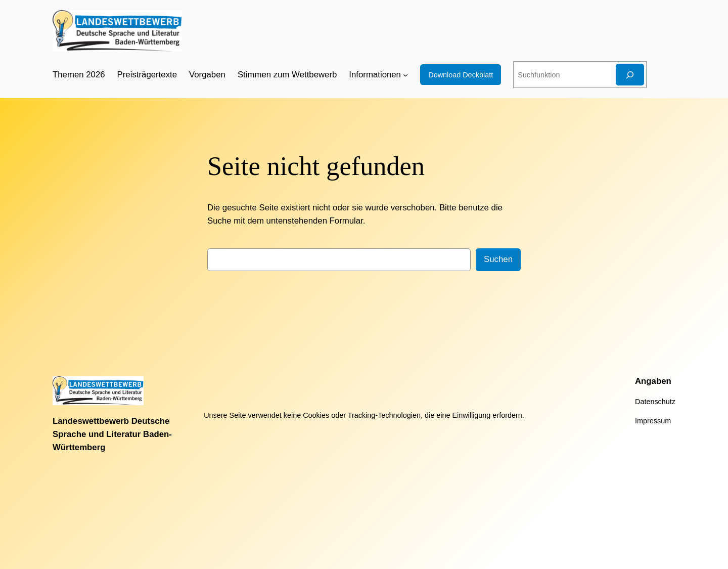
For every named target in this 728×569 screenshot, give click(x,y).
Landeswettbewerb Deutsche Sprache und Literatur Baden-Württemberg (112, 434)
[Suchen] (630, 75)
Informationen (375, 75)
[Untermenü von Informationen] (405, 75)
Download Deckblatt (461, 75)
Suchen (498, 259)
